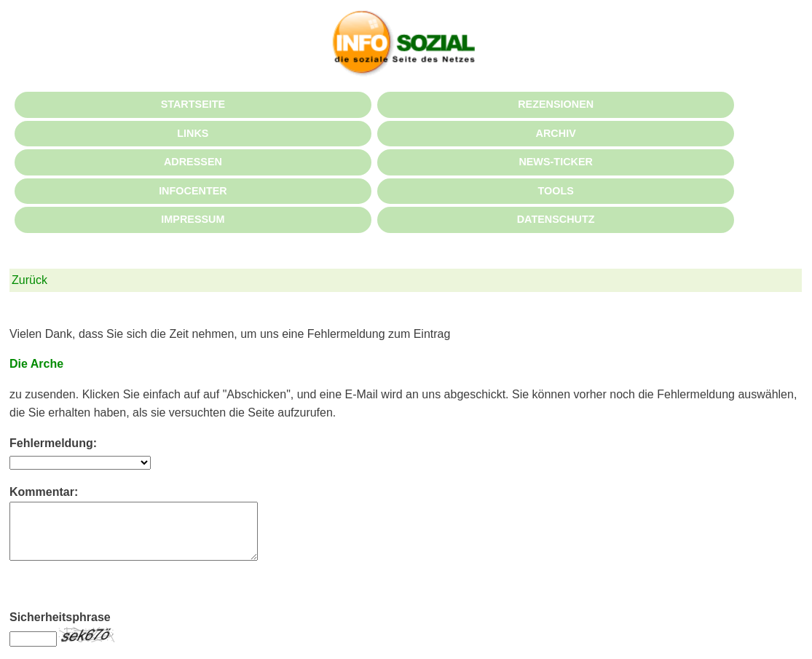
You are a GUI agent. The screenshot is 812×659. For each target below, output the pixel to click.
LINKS (193, 133)
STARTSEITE (193, 104)
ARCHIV (556, 133)
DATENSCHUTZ (556, 219)
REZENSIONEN (556, 104)
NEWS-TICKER (556, 162)
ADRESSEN (193, 162)
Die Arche (36, 364)
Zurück (29, 280)
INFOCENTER (193, 191)
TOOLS (555, 191)
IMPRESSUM (193, 219)
